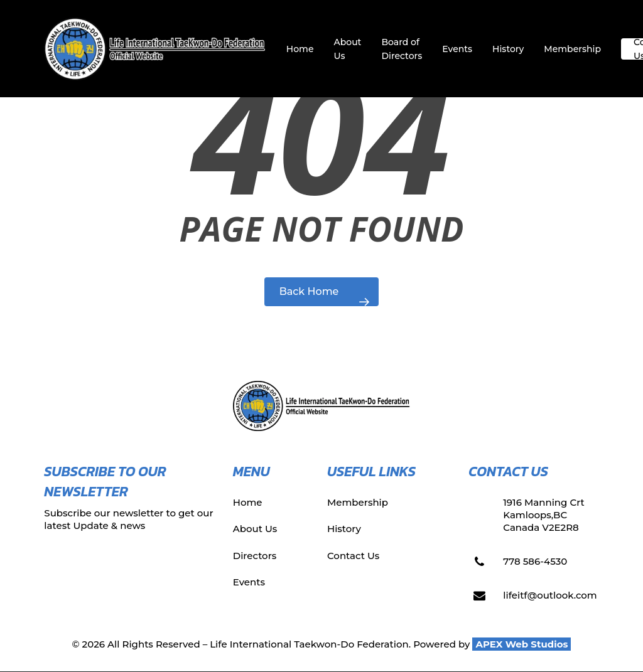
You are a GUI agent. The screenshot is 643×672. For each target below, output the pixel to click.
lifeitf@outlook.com (550, 595)
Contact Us (353, 556)
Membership (358, 502)
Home (248, 502)
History (344, 529)
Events (249, 582)
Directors (255, 556)
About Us (255, 529)
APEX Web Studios (521, 644)
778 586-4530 (535, 561)
